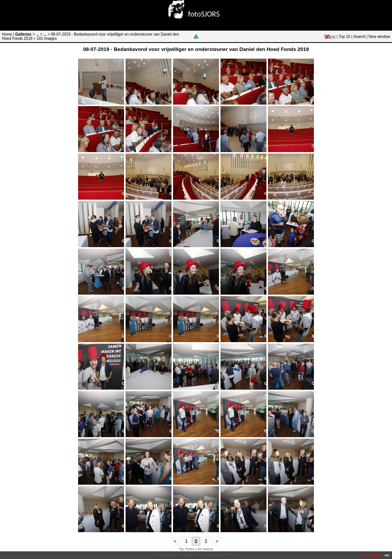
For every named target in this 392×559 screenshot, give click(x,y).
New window (379, 37)
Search (359, 37)
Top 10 (345, 37)
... (38, 34)
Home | (8, 34)
